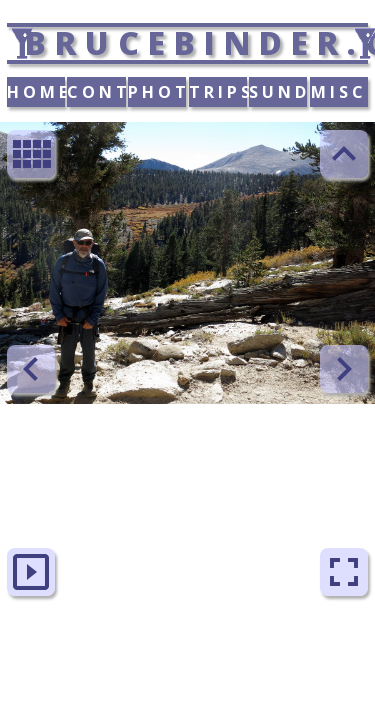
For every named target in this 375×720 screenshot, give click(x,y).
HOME (36, 92)
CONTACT (96, 92)
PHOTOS (157, 92)
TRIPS (218, 92)
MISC (339, 92)
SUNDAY (278, 92)
